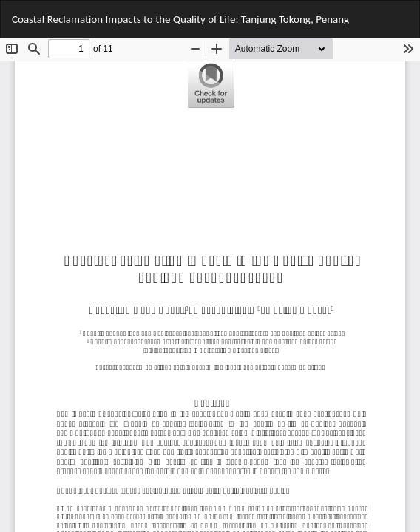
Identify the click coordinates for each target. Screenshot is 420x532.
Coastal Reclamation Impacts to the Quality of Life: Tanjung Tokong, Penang (180, 19)
